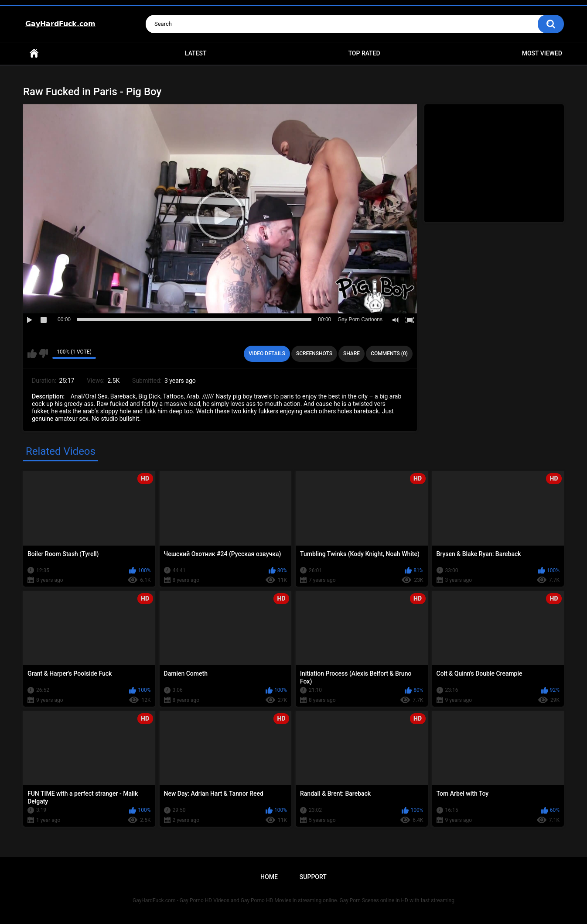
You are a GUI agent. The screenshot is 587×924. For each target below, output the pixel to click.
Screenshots (314, 354)
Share (352, 354)
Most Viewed (542, 53)
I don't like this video (43, 354)
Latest (196, 53)
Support (313, 877)
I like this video (32, 354)
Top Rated (364, 53)
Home (34, 53)
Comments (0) (389, 354)
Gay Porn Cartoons (360, 319)
